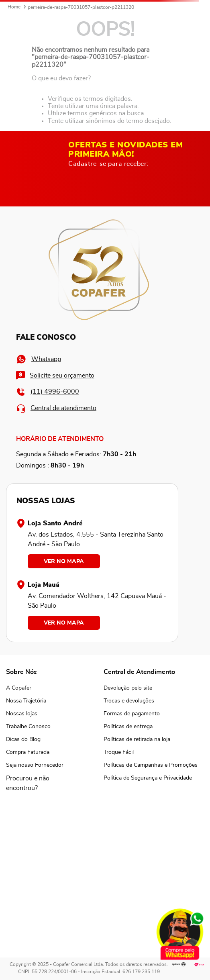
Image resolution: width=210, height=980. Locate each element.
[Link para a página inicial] (14, 7)
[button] (35, 783)
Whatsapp (39, 359)
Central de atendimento (56, 408)
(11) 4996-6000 (48, 392)
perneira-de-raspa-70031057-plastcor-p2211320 (81, 7)
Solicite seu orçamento (55, 375)
